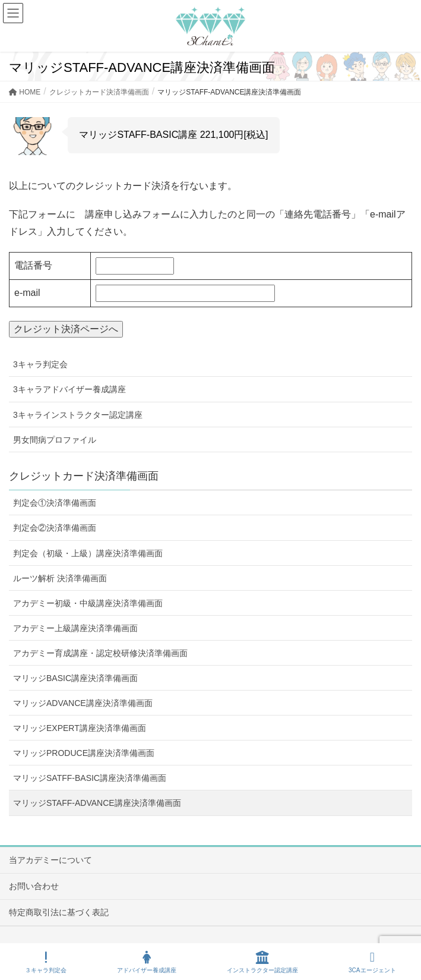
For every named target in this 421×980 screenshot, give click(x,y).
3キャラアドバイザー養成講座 (69, 389)
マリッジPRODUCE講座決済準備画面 (84, 753)
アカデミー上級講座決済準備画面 (75, 628)
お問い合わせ (34, 886)
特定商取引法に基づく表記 (59, 912)
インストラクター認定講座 (262, 962)
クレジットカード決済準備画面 (84, 476)
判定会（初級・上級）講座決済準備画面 (88, 553)
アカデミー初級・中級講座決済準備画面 (88, 603)
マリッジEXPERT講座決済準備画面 (80, 728)
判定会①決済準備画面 (55, 503)
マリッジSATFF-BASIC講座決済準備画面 (90, 778)
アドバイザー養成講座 (147, 962)
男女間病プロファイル (55, 440)
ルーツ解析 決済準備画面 (60, 578)
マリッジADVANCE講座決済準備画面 (83, 703)
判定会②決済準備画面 (55, 528)
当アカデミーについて (50, 860)
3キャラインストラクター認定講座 (78, 415)
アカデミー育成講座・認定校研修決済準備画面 (100, 653)
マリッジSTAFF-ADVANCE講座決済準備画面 (97, 803)
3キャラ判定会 (40, 364)
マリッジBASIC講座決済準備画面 (75, 678)
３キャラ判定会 (46, 962)
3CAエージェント (372, 962)
